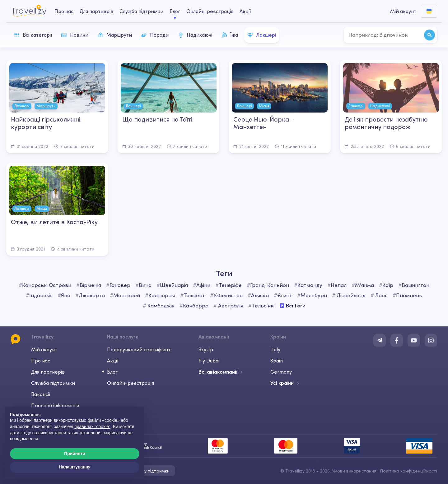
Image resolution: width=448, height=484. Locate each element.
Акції (245, 11)
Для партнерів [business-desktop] (96, 11)
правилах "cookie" (92, 426)
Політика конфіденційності (408, 471)
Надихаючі (195, 35)
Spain (277, 361)
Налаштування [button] (75, 467)
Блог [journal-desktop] (175, 11)
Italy (275, 349)
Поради (155, 35)
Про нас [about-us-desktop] (64, 11)
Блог (112, 372)
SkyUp (206, 349)
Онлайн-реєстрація (131, 383)
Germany (281, 372)
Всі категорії (33, 35)
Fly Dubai (209, 361)
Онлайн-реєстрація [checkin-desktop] (210, 11)
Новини (75, 35)
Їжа (230, 35)
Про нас (41, 361)
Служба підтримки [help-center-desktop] (141, 11)
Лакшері (262, 35)
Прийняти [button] (75, 454)
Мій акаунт (44, 349)
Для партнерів (48, 372)
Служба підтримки (53, 383)
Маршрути (115, 35)
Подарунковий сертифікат (139, 349)
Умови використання (354, 471)
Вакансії (41, 394)
